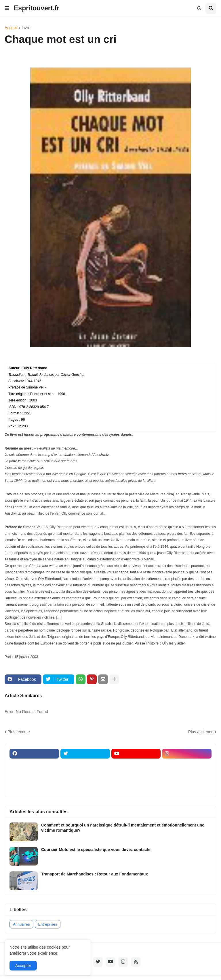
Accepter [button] (23, 966)
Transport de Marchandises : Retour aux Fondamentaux (95, 874)
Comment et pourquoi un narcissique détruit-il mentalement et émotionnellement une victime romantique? (123, 828)
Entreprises (48, 924)
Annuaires (21, 924)
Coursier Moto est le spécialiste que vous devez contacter (97, 850)
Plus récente (19, 732)
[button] (7, 8)
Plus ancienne (201, 732)
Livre (26, 28)
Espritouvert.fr (37, 8)
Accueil (11, 28)
